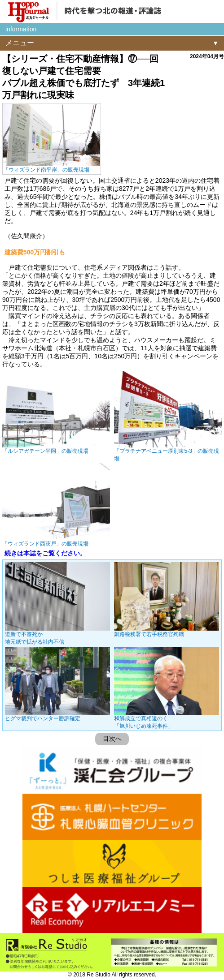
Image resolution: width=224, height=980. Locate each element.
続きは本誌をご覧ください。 (45, 553)
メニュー (20, 43)
